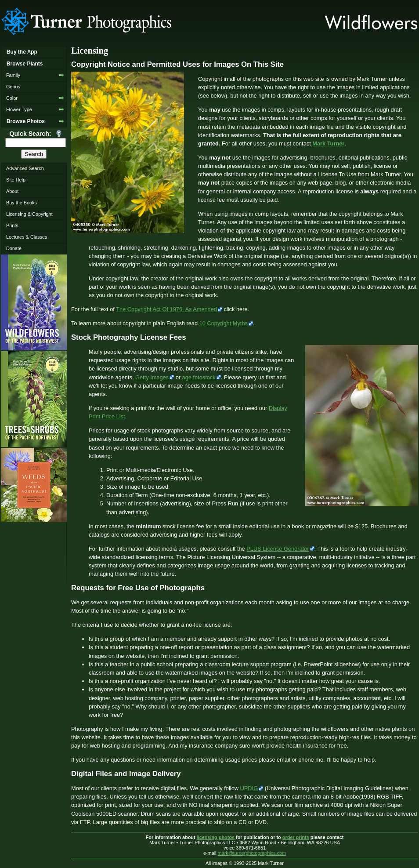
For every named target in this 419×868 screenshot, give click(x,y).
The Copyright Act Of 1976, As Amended (166, 309)
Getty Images (152, 377)
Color (12, 98)
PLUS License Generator (278, 549)
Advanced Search (25, 168)
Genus (13, 87)
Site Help (16, 180)
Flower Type (19, 109)
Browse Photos (26, 121)
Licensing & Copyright (29, 214)
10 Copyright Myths (224, 323)
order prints (296, 837)
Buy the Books (22, 203)
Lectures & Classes (27, 237)
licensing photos (216, 837)
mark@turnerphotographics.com (252, 853)
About (12, 191)
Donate (14, 248)
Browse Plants (25, 64)
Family (13, 75)
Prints (12, 225)
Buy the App (22, 52)
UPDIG (249, 788)
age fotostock (199, 377)
